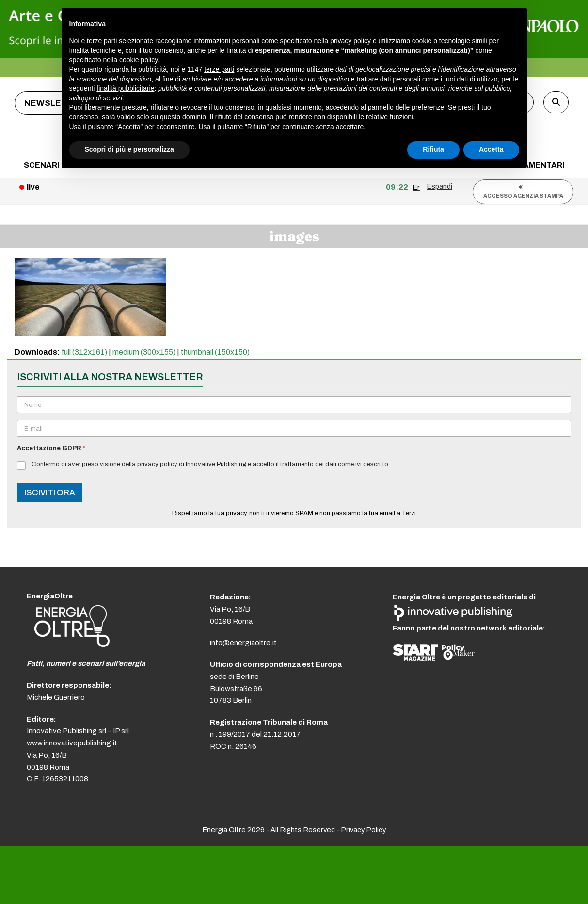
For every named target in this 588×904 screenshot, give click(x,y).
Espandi (440, 186)
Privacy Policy (363, 830)
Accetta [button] (491, 149)
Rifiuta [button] (433, 149)
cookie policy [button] (138, 60)
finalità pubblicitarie (125, 88)
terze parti (219, 69)
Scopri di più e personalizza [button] (129, 149)
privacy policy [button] (350, 41)
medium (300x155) (144, 352)
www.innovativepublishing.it (72, 743)
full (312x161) (84, 352)
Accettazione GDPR (51, 448)
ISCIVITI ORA (50, 492)
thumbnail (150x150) (215, 352)
